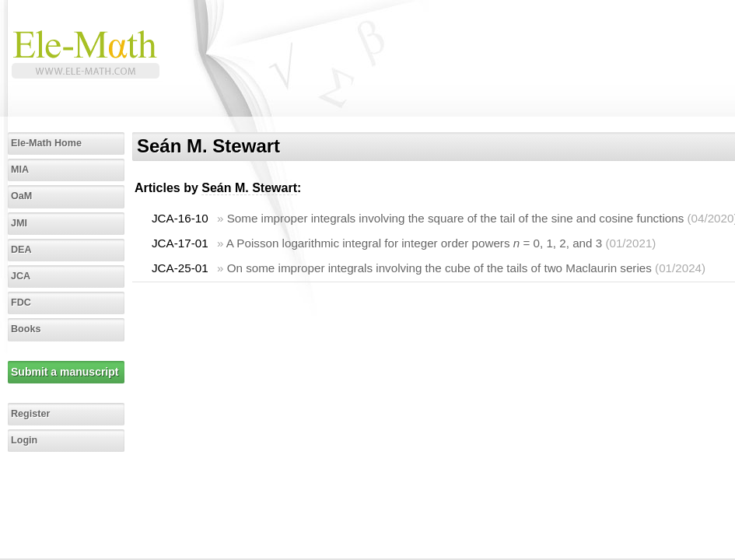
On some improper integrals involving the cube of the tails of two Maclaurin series (439, 268)
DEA (21, 250)
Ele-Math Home (46, 143)
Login (24, 440)
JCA (21, 276)
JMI (19, 223)
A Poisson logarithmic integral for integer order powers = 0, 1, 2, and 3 (414, 243)
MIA (20, 170)
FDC (21, 303)
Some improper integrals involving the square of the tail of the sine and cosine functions (456, 218)
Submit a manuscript (65, 372)
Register (30, 414)
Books (26, 329)
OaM (21, 196)
